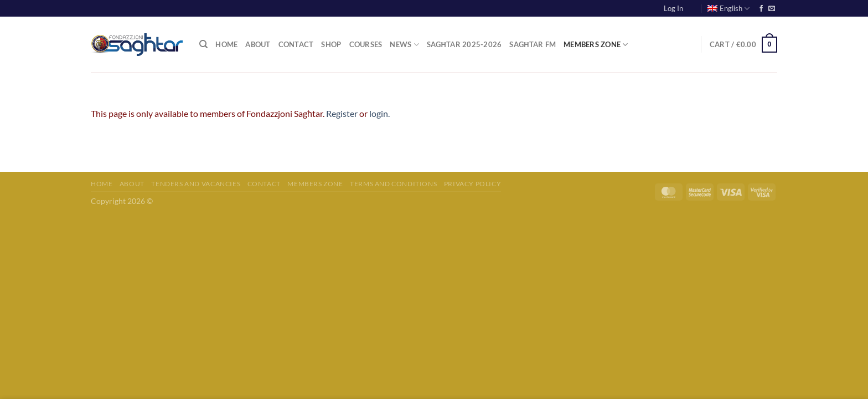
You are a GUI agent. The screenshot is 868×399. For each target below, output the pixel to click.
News (404, 45)
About (258, 44)
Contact (296, 44)
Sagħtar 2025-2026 (464, 44)
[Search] (203, 44)
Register (342, 113)
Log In (673, 8)
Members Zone (596, 45)
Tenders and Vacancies (196, 184)
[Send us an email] (772, 9)
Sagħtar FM (533, 44)
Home (226, 44)
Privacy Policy (473, 184)
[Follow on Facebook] (761, 9)
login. (379, 113)
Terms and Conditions (393, 184)
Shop (331, 44)
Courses (366, 44)
